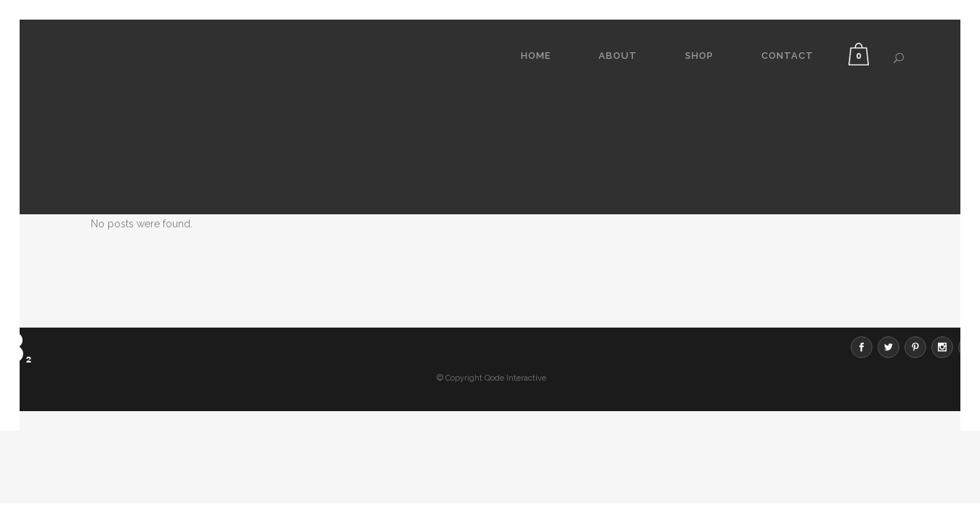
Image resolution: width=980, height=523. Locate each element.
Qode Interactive (515, 284)
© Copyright (459, 284)
